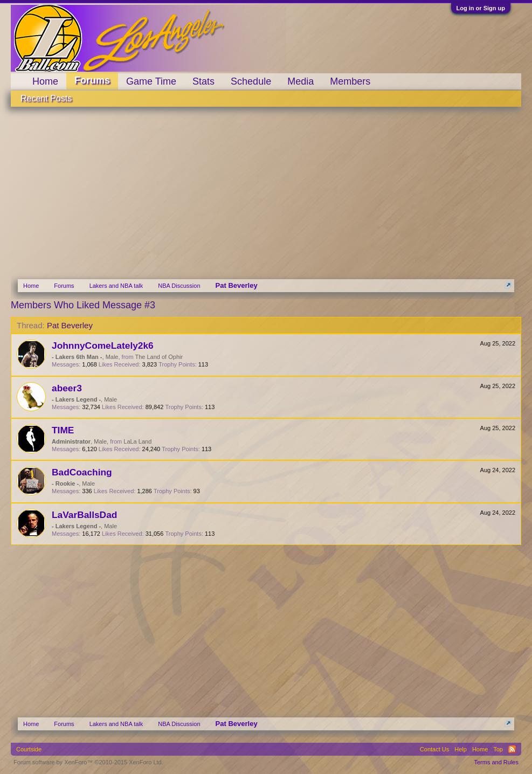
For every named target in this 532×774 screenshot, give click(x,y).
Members (350, 81)
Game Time (151, 81)
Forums (92, 80)
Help (461, 749)
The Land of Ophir (159, 357)
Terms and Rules (496, 762)
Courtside (29, 749)
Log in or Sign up (481, 8)
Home (45, 81)
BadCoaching (82, 472)
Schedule (251, 81)
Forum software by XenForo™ (88, 762)
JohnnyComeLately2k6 (103, 345)
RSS (512, 749)
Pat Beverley (70, 325)
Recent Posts (46, 98)
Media (300, 81)
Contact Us (434, 749)
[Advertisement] (266, 188)
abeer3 (67, 388)
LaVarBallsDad (84, 515)
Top (498, 749)
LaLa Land (137, 441)
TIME (63, 430)
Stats (203, 81)
